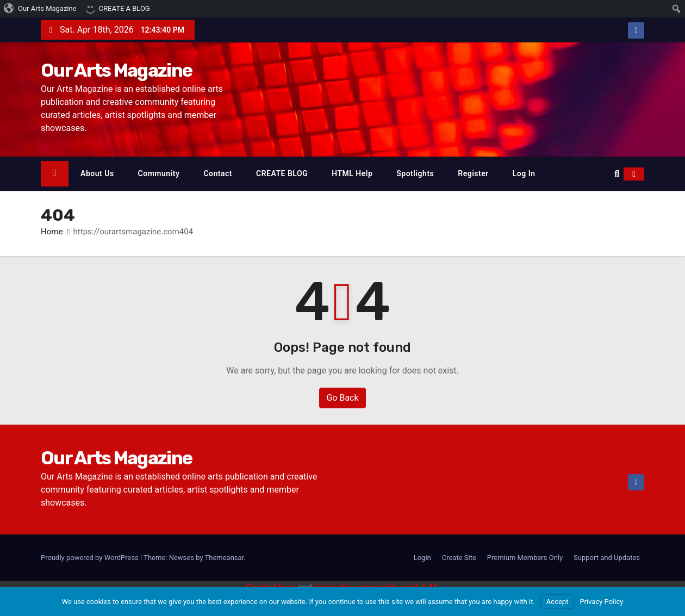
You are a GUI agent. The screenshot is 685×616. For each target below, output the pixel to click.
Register (473, 173)
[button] (617, 174)
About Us (97, 173)
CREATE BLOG (282, 173)
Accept (558, 602)
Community (159, 173)
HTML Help (352, 173)
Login (422, 558)
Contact (218, 173)
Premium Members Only (525, 558)
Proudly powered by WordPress (91, 558)
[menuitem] (41, 9)
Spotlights (415, 173)
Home (52, 232)
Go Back (342, 398)
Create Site (459, 558)
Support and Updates (607, 558)
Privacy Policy (601, 602)
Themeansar (225, 558)
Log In (524, 173)
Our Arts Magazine (116, 70)
